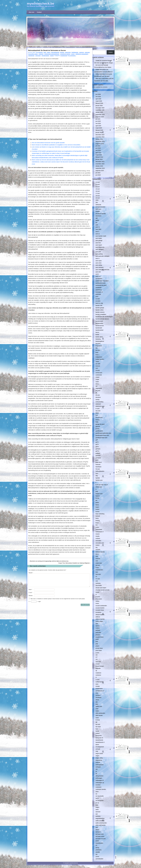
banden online (100, 310)
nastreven (82, 52)
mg (96, 547)
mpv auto (98, 574)
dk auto (98, 395)
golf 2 (97, 442)
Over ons (32, 12)
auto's (97, 274)
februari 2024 (99, 157)
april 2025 (98, 126)
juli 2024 (98, 146)
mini (97, 561)
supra (97, 718)
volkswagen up (100, 783)
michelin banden (100, 552)
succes (73, 54)
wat (97, 814)
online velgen (99, 621)
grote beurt (99, 462)
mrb (97, 581)
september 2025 (100, 115)
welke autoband (100, 821)
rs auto (98, 680)
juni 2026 (98, 94)
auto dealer (99, 238)
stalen (97, 711)
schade (98, 686)
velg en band (99, 753)
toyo (97, 729)
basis (45, 52)
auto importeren (100, 247)
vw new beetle (100, 796)
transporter (99, 736)
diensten (62, 52)
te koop (98, 720)
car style (98, 364)
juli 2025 (98, 119)
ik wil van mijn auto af (102, 485)
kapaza (98, 496)
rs (96, 677)
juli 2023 (98, 173)
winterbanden (99, 843)
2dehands (98, 205)
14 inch (98, 187)
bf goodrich (99, 346)
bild (97, 348)
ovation (98, 628)
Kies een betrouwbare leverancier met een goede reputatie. (48, 143)
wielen (97, 830)
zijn (97, 854)
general (98, 426)
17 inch (98, 193)
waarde (52, 56)
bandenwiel (99, 328)
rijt (96, 671)
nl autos (98, 597)
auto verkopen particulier (102, 270)
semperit (98, 695)
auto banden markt (101, 236)
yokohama (99, 850)
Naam (30, 590)
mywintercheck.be (41, 4)
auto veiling (99, 265)
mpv (97, 572)
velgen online (99, 758)
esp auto (98, 411)
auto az (98, 234)
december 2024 (100, 135)
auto (97, 225)
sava (97, 684)
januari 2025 (99, 132)
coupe (97, 379)
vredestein (99, 787)
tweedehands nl (100, 742)
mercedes (98, 541)
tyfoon (97, 745)
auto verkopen (100, 267)
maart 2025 (99, 128)
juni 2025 (98, 121)
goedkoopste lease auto (102, 435)
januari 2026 (99, 106)
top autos (98, 727)
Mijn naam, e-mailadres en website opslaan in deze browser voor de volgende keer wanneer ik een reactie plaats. (58, 599)
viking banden (99, 776)
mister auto (99, 563)
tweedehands (99, 740)
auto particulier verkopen (102, 256)
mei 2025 (98, 123)
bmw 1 (97, 355)
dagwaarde (99, 388)
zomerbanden (99, 859)
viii (96, 774)
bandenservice (100, 326)
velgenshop (99, 760)
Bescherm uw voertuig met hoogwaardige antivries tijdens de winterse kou (49, 561)
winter (97, 841)
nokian (97, 601)
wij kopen (98, 832)
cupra (97, 382)
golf (97, 440)
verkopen (98, 767)
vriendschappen (45, 56)
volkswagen (99, 778)
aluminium (98, 216)
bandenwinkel (99, 330)
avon (97, 297)
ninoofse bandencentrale (102, 590)
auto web (98, 272)
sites (97, 704)
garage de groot (100, 424)
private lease (99, 648)
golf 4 (97, 444)
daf (96, 386)
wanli (97, 809)
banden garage (100, 308)
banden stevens (100, 312)
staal (97, 709)
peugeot (98, 635)
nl (96, 594)
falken (97, 413)
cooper (98, 377)
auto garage (99, 240)
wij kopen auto (100, 834)
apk (97, 218)
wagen (97, 807)
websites (98, 816)
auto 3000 (98, 229)
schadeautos (99, 689)
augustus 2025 (100, 117)
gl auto (97, 429)
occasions (98, 612)
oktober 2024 (99, 139)
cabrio (97, 361)
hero (97, 473)
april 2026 (98, 99)
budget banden (100, 359)
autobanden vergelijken (102, 281)
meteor (98, 545)
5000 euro (98, 209)
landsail (98, 516)
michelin (98, 550)
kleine (97, 505)
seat (97, 693)
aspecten (41, 52)
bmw (97, 353)
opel (97, 624)
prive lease (99, 650)
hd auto (98, 469)
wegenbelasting (100, 818)
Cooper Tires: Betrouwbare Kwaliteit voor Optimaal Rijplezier (74, 563)
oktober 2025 (99, 112)
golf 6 (97, 447)
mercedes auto (100, 543)
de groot (98, 391)
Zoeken (95, 49)
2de (97, 202)
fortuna (98, 420)
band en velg (99, 303)
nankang (98, 583)
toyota (97, 731)
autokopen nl (99, 292)
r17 (96, 657)
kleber (97, 503)
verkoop (98, 762)
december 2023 (100, 162)
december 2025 (100, 108)
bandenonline (99, 323)
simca (97, 700)
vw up (97, 803)
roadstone (98, 673)
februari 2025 (99, 130)
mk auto (98, 565)
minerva (98, 559)
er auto (98, 409)
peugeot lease (100, 637)
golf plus (98, 449)
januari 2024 (99, 159)
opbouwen (87, 52)
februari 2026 (99, 103)
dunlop (97, 400)
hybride (98, 478)
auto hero (98, 243)
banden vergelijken (101, 314)
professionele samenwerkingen (52, 54)
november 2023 (100, 164)
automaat (98, 294)
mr (96, 577)
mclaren (98, 538)
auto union (99, 263)
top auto (98, 724)
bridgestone (99, 357)
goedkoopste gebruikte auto (103, 433)
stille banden (99, 715)
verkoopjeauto (100, 765)
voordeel (98, 785)
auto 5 (97, 232)
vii (96, 771)
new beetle (99, 585)
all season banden (101, 214)
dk (96, 393)
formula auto (99, 417)
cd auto (98, 370)
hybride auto (99, 480)
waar (97, 805)
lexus (97, 523)
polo (97, 641)
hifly (97, 476)
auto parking (99, 254)
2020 (97, 200)
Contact (39, 12)
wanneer (98, 812)
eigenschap (68, 52)
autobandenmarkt (100, 283)
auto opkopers (100, 249)
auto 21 (98, 227)
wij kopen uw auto (101, 839)
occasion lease (100, 610)
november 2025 (100, 110)
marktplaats (99, 529)
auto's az (98, 276)
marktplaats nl (100, 532)
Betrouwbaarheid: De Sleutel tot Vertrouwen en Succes (47, 50)
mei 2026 (98, 97)
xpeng (97, 848)
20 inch (98, 198)
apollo (97, 220)
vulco (97, 792)
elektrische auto (100, 406)
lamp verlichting (100, 514)
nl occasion (99, 599)
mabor (97, 527)
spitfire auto (99, 706)
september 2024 (100, 141)
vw (96, 794)
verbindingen (31, 56)
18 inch (98, 196)
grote (97, 460)
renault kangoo (100, 666)
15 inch (98, 189)
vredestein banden (101, 789)
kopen (97, 507)
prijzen (97, 646)
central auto (99, 373)
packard (98, 630)
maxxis (98, 534)
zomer (97, 857)
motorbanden (99, 570)
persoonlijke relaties (33, 54)
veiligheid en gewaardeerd (82, 54)
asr (96, 223)
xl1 (96, 845)
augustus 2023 (100, 171)
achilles (98, 211)
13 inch (98, 184)
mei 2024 (98, 150)
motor (97, 568)
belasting (98, 339)
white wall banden (101, 825)
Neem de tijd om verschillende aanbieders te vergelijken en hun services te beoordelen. (56, 145)
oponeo (98, 626)
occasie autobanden (101, 606)
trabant (98, 733)
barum (97, 332)
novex (97, 603)
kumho (97, 512)
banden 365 (99, 305)
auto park (98, 252)
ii (96, 482)
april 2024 (98, 153)
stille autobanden (100, 713)
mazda (97, 536)
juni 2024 (98, 148)
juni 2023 (98, 175)
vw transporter (100, 801)
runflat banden (100, 682)
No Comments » (72, 56)
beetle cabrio (99, 337)
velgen (97, 756)
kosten (97, 509)
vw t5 (97, 798)
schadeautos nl (100, 691)
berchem (98, 344)
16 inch (98, 191)
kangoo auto (99, 494)
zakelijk (98, 852)
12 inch (98, 182)
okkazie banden (100, 615)
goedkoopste (99, 431)
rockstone (98, 675)
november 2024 (100, 137)
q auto (97, 653)
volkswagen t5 (100, 780)
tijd (96, 722)
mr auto (98, 579)
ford (97, 415)
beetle (97, 335)
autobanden (99, 279)
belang (49, 52)
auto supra (99, 261)
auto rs (98, 258)
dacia (97, 384)
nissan (97, 592)
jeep (97, 491)
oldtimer (98, 617)
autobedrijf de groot (101, 285)
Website (31, 596)
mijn (97, 556)
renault (98, 664)
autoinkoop (99, 290)
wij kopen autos (100, 836)
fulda (97, 422)
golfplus (98, 453)
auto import (99, 245)
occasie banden (100, 608)
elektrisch (98, 404)
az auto (98, 299)
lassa (97, 518)
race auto (98, 662)
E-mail (30, 593)
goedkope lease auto (101, 438)
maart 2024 (99, 155)
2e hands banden (100, 207)
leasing (98, 521)
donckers (98, 397)
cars (97, 368)
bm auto (98, 350)
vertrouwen (38, 56)
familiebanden (75, 52)
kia (96, 500)
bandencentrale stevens (102, 319)
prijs (97, 644)
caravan (98, 366)
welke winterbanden (101, 823)
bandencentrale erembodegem (104, 317)
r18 (96, 659)
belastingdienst (100, 341)
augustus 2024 (100, 144)
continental (99, 375)
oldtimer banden (100, 619)
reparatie (98, 668)
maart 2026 (99, 101)
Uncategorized (64, 56)
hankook (98, 465)
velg (97, 751)
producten (41, 54)
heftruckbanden (100, 471)
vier (97, 769)
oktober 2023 (99, 166)
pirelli (97, 639)
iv (96, 489)
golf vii (97, 451)
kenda (97, 498)
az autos (98, 301)
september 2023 (100, 168)
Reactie (31, 573)
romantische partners (65, 54)
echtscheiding (99, 402)
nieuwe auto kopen (101, 588)
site (97, 702)
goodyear (98, 458)
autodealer (99, 288)
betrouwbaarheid (55, 52)
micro (97, 554)
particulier (98, 633)
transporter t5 (99, 738)
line (97, 525)
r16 (96, 655)
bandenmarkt (99, 321)
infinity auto (99, 487)
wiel (97, 827)
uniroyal (98, 749)
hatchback (98, 467)
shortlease (99, 697)
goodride (98, 456)
